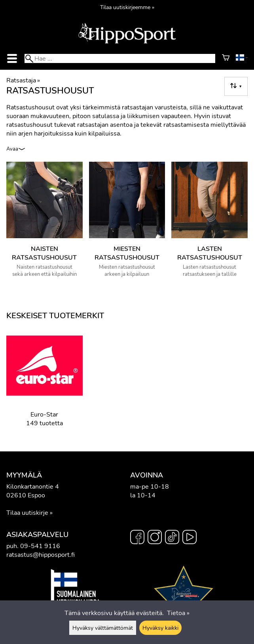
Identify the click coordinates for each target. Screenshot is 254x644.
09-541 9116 (40, 546)
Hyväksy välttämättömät (103, 628)
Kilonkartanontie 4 (33, 487)
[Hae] (120, 58)
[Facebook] (137, 538)
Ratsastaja (23, 80)
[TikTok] (172, 538)
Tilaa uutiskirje (27, 513)
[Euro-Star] (45, 383)
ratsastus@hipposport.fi (41, 555)
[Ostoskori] (226, 59)
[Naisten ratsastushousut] (45, 223)
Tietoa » (178, 613)
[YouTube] (190, 538)
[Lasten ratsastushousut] (209, 223)
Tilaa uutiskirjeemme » (127, 7)
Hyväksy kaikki (160, 628)
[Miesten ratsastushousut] (127, 223)
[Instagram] (155, 538)
